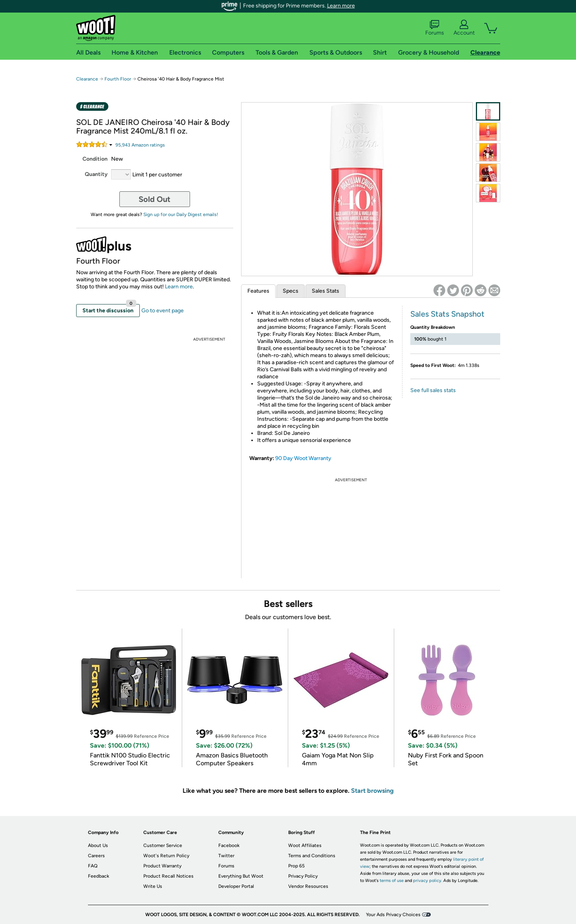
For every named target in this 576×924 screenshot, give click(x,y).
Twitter (226, 856)
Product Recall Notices (168, 876)
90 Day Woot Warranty (303, 458)
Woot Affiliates (305, 845)
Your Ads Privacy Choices (393, 915)
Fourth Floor (118, 79)
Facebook (229, 845)
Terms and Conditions (312, 856)
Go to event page (163, 311)
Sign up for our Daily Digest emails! (181, 214)
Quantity (96, 174)
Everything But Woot (241, 876)
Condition (95, 159)
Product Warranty (162, 866)
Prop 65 (296, 866)
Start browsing (372, 791)
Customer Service (163, 845)
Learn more (341, 6)
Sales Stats (325, 291)
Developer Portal (236, 886)
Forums (435, 28)
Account (464, 28)
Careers (96, 856)
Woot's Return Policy (166, 856)
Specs (291, 291)
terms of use (392, 881)
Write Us (153, 886)
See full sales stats (433, 390)
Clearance (87, 79)
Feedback (99, 876)
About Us (98, 845)
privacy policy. (428, 881)
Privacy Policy (303, 876)
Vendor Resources (308, 886)
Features (258, 291)
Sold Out (155, 199)
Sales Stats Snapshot (447, 314)
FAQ (93, 866)
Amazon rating (140, 145)
